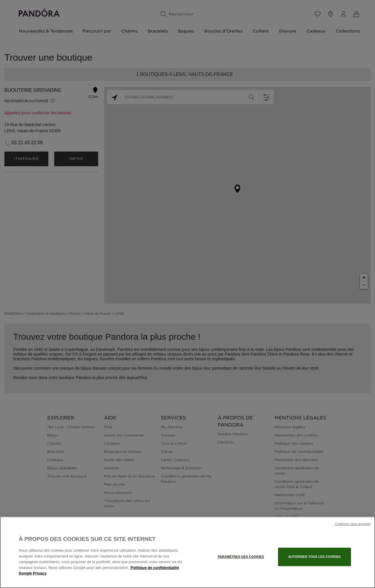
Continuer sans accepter (353, 524)
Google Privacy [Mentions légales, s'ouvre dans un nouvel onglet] (33, 573)
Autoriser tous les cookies (315, 557)
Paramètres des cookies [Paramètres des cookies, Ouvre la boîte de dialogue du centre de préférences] (241, 557)
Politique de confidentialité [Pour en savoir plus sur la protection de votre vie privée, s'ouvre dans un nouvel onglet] (155, 568)
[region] (187, 552)
